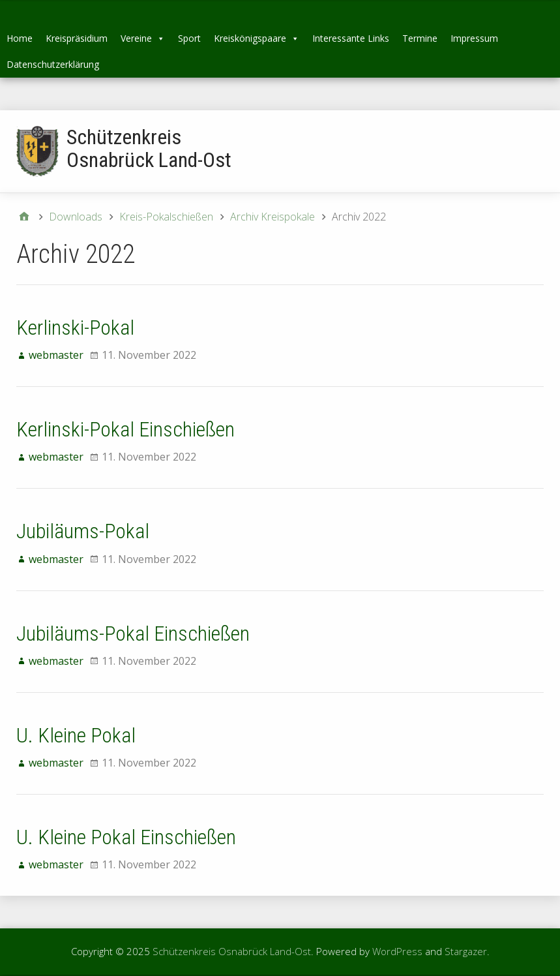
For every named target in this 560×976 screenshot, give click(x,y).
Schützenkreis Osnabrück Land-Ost (149, 148)
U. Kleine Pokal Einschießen (126, 837)
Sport (189, 38)
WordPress (397, 951)
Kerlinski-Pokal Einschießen (125, 429)
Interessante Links (351, 38)
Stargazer (466, 951)
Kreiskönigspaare (257, 38)
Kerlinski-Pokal (75, 328)
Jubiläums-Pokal (83, 531)
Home (20, 38)
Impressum (474, 38)
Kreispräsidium (77, 38)
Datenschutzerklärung (53, 64)
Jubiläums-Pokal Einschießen (133, 633)
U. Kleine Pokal (76, 735)
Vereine (143, 38)
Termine (420, 38)
